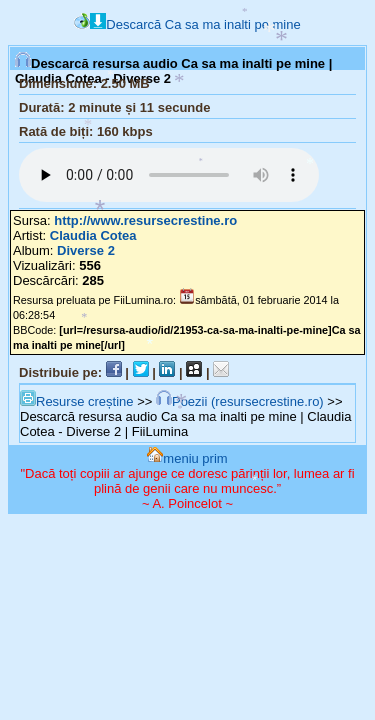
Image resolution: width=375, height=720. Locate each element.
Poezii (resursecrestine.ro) (240, 401)
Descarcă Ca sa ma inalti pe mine (195, 24)
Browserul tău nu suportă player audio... (169, 175)
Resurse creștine (77, 401)
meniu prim (187, 458)
